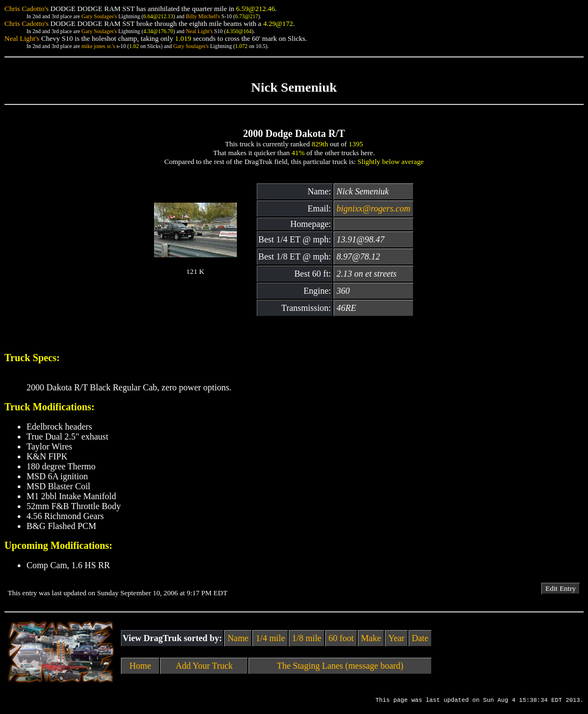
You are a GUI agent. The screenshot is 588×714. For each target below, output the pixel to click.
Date (420, 638)
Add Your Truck (204, 666)
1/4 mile (270, 638)
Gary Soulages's (99, 16)
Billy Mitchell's (203, 16)
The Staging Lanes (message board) (340, 666)
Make (371, 638)
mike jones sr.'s (98, 46)
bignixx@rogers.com (374, 208)
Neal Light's (199, 31)
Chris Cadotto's (27, 9)
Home (141, 666)
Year (396, 638)
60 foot (341, 638)
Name (238, 638)
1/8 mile (307, 638)
